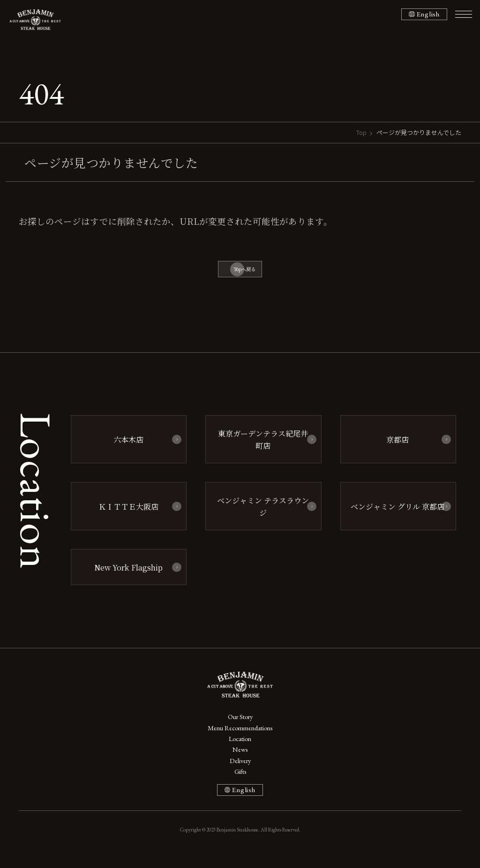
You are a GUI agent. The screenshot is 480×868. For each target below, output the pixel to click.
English (428, 14)
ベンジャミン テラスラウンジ (259, 511)
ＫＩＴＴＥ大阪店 (124, 511)
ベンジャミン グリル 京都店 (393, 511)
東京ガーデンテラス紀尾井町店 (259, 446)
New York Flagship (124, 570)
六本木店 (124, 446)
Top (361, 132)
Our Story (240, 722)
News (240, 760)
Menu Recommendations (240, 735)
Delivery (240, 772)
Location (240, 747)
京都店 (393, 446)
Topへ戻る (245, 271)
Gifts (240, 785)
